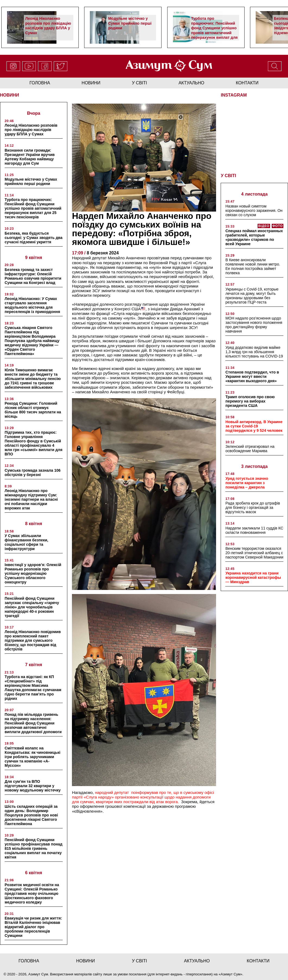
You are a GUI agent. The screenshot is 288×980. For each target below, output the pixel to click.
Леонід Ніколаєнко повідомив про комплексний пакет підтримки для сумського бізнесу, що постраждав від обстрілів (33, 640)
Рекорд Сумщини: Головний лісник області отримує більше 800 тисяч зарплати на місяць (33, 410)
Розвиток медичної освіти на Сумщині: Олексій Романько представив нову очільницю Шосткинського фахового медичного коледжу (32, 893)
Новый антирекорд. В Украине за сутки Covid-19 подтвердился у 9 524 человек (254, 426)
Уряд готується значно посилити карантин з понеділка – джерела (247, 483)
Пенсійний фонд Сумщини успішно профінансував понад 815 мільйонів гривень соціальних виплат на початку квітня (34, 848)
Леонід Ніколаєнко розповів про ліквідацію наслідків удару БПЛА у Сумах (48, 26)
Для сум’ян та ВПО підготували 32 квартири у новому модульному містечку (33, 786)
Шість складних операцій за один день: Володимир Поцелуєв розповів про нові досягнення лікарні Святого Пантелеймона (31, 815)
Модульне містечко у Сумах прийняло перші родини (130, 23)
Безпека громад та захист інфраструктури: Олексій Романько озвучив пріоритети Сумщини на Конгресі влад (33, 276)
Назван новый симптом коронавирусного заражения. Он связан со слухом (254, 210)
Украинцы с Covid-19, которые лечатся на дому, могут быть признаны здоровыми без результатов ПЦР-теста (252, 296)
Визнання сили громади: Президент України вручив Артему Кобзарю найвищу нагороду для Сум (30, 157)
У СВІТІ (228, 176)
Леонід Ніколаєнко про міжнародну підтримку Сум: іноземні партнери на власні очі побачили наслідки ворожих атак (31, 499)
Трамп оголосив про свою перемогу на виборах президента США (250, 401)
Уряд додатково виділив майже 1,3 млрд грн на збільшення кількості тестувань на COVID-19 (254, 352)
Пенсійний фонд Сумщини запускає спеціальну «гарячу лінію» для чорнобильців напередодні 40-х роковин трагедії (32, 607)
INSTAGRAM (234, 95)
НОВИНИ (10, 95)
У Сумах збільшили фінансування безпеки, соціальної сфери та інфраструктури (26, 542)
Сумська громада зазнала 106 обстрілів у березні (33, 473)
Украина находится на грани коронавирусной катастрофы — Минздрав (253, 577)
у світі (140, 83)
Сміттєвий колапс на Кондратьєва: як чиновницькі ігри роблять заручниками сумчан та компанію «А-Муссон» (32, 757)
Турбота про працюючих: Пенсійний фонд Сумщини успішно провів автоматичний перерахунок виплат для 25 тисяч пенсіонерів (214, 30)
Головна (40, 83)
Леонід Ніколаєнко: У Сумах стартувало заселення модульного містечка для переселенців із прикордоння (32, 305)
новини (91, 83)
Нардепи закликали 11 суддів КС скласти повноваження (254, 530)
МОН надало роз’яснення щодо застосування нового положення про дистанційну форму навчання (254, 325)
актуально (192, 83)
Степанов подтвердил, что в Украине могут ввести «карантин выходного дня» (252, 376)
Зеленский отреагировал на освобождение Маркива (250, 449)
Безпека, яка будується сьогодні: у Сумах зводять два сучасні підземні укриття (34, 238)
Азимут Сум (231, 974)
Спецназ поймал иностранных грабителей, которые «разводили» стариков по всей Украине (254, 237)
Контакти (247, 83)
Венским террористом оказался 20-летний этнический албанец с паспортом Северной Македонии (254, 553)
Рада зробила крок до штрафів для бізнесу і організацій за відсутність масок (253, 507)
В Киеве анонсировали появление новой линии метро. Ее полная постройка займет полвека (253, 266)
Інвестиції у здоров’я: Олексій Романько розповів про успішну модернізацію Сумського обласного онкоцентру (33, 573)
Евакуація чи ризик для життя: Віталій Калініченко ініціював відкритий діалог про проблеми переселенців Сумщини (33, 927)
